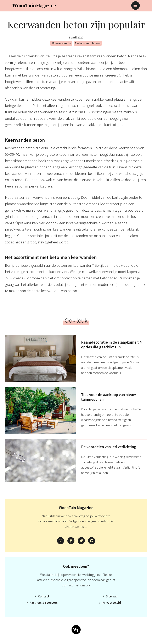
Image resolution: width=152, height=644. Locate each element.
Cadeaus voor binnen (88, 43)
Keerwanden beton (20, 148)
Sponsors (51, 603)
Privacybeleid (112, 603)
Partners (36, 603)
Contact (44, 596)
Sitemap (112, 596)
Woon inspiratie (61, 43)
